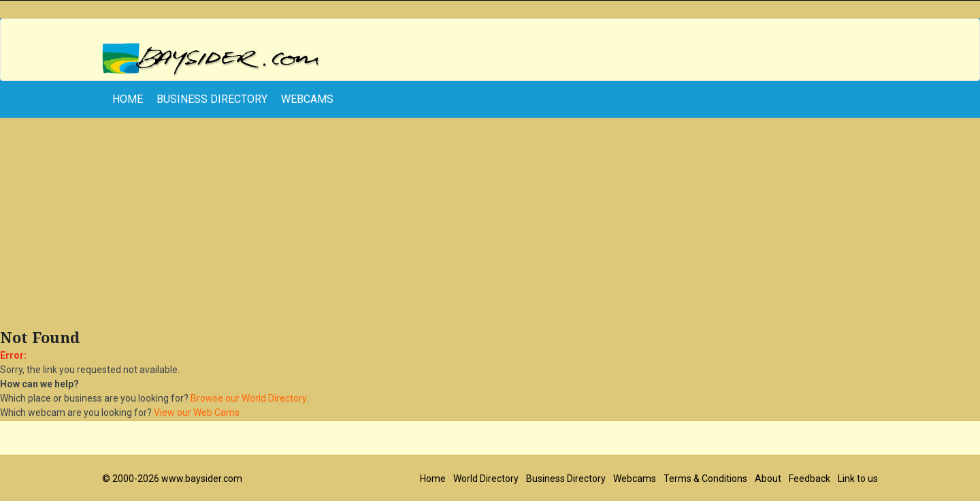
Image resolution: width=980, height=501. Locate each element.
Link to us (858, 479)
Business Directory (212, 99)
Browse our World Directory (249, 398)
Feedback (810, 479)
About (768, 479)
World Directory (486, 479)
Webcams (307, 99)
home (128, 99)
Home (433, 479)
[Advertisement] (490, 227)
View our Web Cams (197, 413)
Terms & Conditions (705, 479)
